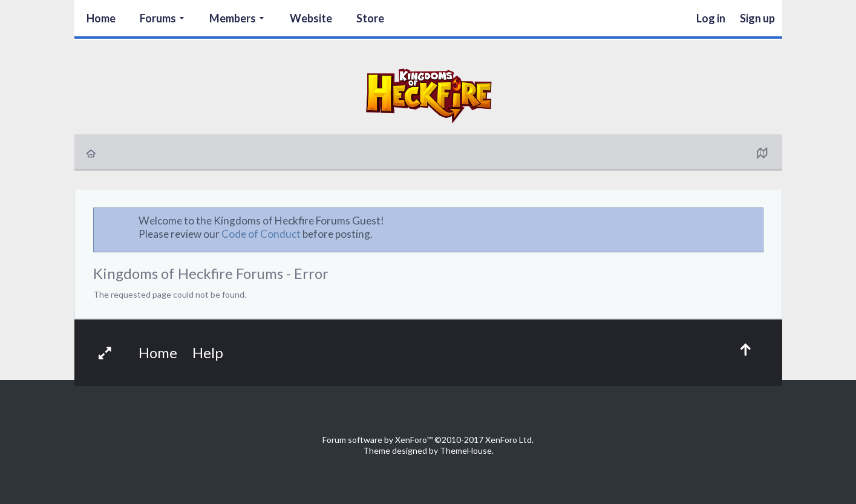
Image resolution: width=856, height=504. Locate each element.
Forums (158, 18)
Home (101, 18)
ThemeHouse (466, 450)
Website (311, 18)
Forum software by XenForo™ (428, 440)
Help (208, 352)
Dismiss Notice (755, 220)
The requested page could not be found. (170, 294)
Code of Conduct (261, 234)
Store (370, 18)
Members (233, 18)
